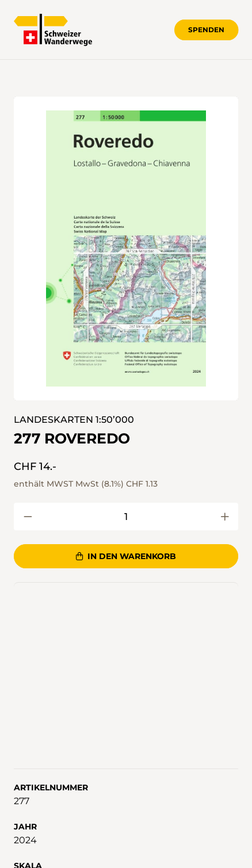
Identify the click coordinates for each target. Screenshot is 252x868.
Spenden (206, 30)
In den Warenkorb (126, 556)
